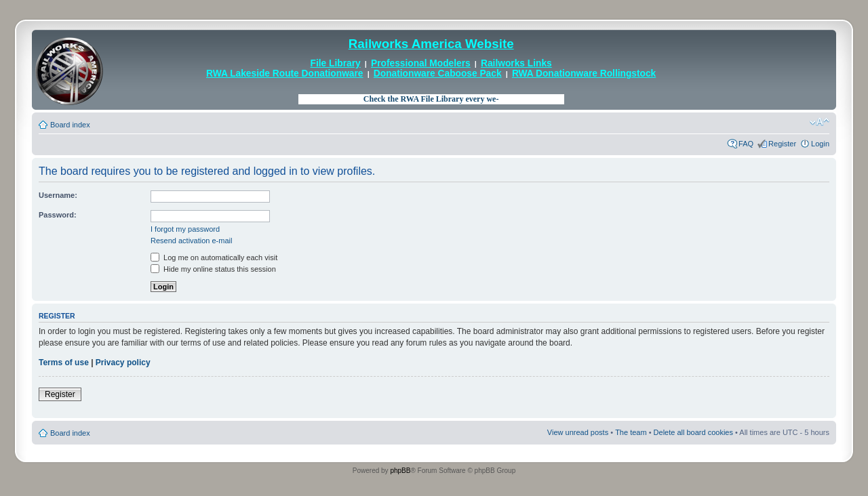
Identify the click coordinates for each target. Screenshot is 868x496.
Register (782, 144)
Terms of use (64, 363)
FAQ (746, 144)
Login (820, 144)
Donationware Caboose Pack (438, 74)
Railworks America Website (431, 44)
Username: (58, 195)
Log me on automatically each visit (214, 257)
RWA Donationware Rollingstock (584, 74)
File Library (336, 63)
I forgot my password (185, 229)
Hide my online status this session (213, 269)
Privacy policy (123, 363)
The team (631, 432)
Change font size (820, 122)
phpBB (400, 471)
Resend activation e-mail (191, 241)
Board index (70, 125)
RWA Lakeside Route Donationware (285, 74)
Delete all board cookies (693, 432)
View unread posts (578, 432)
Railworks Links (516, 63)
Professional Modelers (421, 63)
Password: (58, 215)
